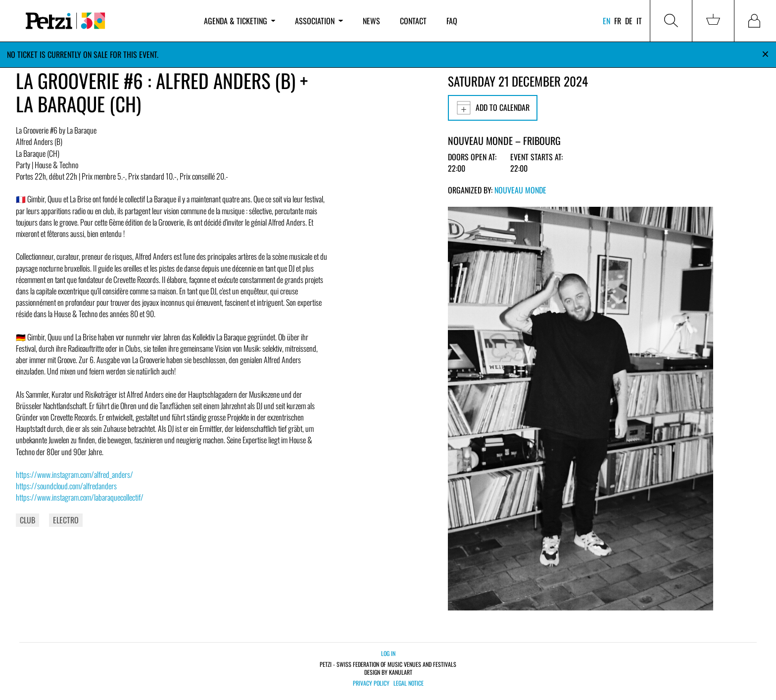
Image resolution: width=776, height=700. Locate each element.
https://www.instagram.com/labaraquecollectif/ (80, 497)
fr (618, 21)
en (606, 21)
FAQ (452, 21)
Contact (413, 21)
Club (27, 520)
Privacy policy (371, 683)
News (371, 21)
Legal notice (409, 683)
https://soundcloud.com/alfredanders (66, 486)
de (629, 21)
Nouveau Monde (520, 190)
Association (319, 21)
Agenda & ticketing (240, 21)
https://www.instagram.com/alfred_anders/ (74, 474)
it (639, 21)
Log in (388, 653)
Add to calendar (493, 108)
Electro (66, 520)
